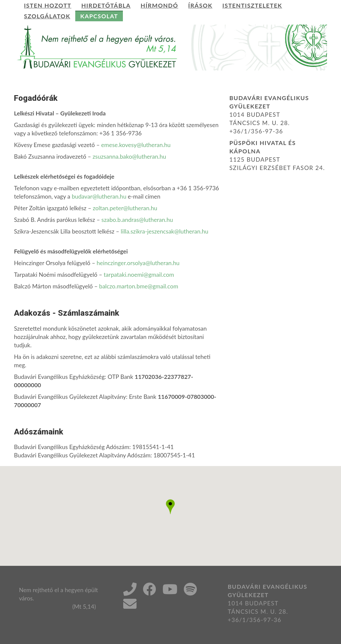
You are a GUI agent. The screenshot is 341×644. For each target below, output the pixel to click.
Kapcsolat (99, 16)
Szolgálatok (47, 16)
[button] (170, 507)
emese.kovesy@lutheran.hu (136, 145)
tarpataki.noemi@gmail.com (139, 275)
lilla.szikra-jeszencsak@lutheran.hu (165, 231)
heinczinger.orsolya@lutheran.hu (138, 263)
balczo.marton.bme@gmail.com (139, 286)
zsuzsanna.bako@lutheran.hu (129, 157)
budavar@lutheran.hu (99, 196)
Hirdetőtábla (106, 5)
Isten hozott (48, 5)
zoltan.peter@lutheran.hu (125, 208)
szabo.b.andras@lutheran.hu (137, 220)
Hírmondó (159, 5)
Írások (200, 5)
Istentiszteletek (252, 5)
